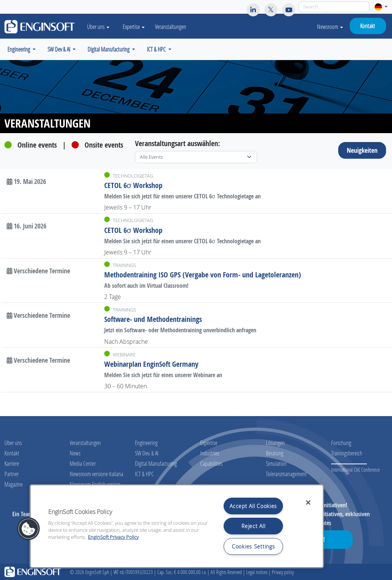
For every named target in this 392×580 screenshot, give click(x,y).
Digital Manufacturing (156, 463)
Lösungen (275, 443)
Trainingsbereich (347, 453)
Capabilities (211, 463)
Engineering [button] (19, 49)
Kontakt (368, 26)
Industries (210, 453)
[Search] (334, 7)
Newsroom (330, 27)
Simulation (276, 463)
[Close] (308, 502)
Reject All (253, 526)
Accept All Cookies (253, 506)
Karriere (12, 463)
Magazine (14, 484)
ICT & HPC (144, 474)
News (75, 453)
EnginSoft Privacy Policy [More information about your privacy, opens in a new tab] (113, 537)
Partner (11, 474)
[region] (177, 526)
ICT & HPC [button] (157, 49)
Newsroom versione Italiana (96, 474)
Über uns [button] (98, 27)
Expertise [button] (134, 27)
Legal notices (257, 572)
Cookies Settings (253, 546)
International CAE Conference (355, 470)
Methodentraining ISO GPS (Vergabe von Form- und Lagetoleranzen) (203, 275)
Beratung (275, 453)
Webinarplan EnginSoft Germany (151, 364)
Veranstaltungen (171, 27)
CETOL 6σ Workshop (133, 185)
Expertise (209, 443)
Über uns (13, 443)
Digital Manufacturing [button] (109, 49)
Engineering (146, 443)
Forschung (341, 443)
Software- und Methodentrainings (153, 319)
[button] (381, 7)
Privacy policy (283, 572)
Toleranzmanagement (286, 474)
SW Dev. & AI (147, 453)
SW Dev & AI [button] (59, 49)
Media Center (83, 463)
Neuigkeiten (362, 150)
